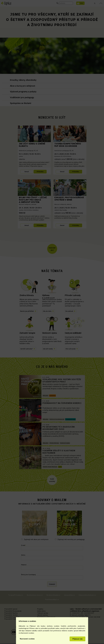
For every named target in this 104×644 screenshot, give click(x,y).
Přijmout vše (77, 639)
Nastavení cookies (27, 639)
